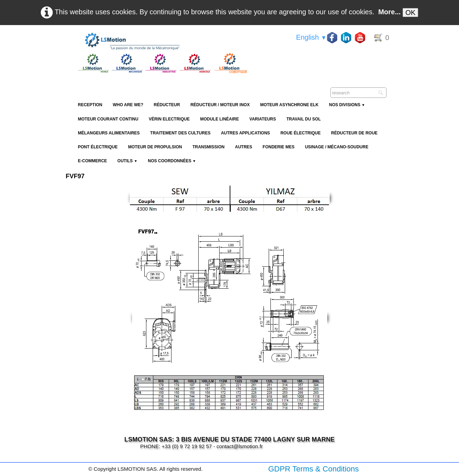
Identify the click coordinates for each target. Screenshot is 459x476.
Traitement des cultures (180, 133)
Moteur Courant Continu (108, 119)
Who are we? (128, 105)
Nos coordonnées (172, 161)
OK (410, 13)
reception (90, 105)
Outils (127, 161)
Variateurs (263, 119)
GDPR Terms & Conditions (313, 469)
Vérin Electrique (169, 119)
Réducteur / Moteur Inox (220, 105)
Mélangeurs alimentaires (109, 133)
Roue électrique (301, 133)
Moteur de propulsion (155, 147)
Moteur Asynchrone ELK (289, 105)
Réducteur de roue (354, 133)
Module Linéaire (219, 119)
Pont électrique (98, 147)
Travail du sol (304, 119)
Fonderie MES (279, 147)
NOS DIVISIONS (347, 105)
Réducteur (167, 105)
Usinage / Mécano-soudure (337, 147)
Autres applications (246, 133)
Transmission (208, 147)
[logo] (162, 42)
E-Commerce (93, 161)
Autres (243, 147)
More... (389, 12)
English (311, 37)
